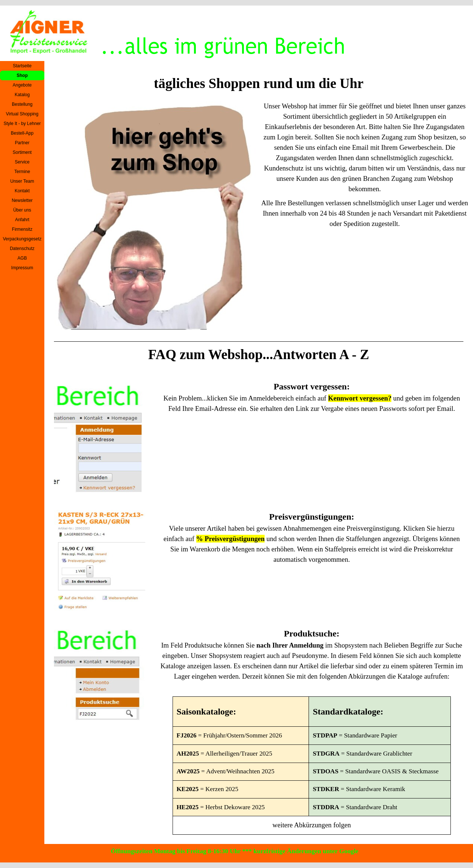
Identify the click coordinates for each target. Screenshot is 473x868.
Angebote (22, 85)
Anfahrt (22, 220)
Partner (22, 143)
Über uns (22, 210)
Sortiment (22, 152)
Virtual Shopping (22, 114)
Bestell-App (22, 133)
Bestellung (22, 104)
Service (22, 162)
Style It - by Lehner (22, 124)
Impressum (22, 268)
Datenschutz (22, 249)
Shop (22, 75)
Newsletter (22, 200)
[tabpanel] (365, 165)
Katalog (22, 95)
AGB (22, 258)
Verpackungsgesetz (22, 239)
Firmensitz (22, 229)
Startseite (22, 66)
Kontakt (22, 191)
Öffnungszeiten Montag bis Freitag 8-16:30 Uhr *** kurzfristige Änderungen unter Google (235, 851)
